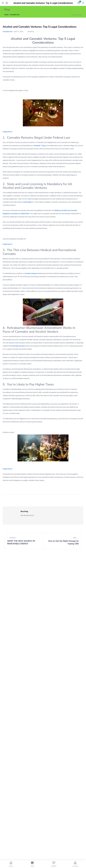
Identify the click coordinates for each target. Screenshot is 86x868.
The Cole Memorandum (17, 346)
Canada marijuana (31, 273)
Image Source (7, 132)
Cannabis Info (15, 15)
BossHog (31, 32)
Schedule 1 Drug (39, 146)
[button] (79, 3)
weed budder (27, 202)
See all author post (28, 515)
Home (6, 15)
